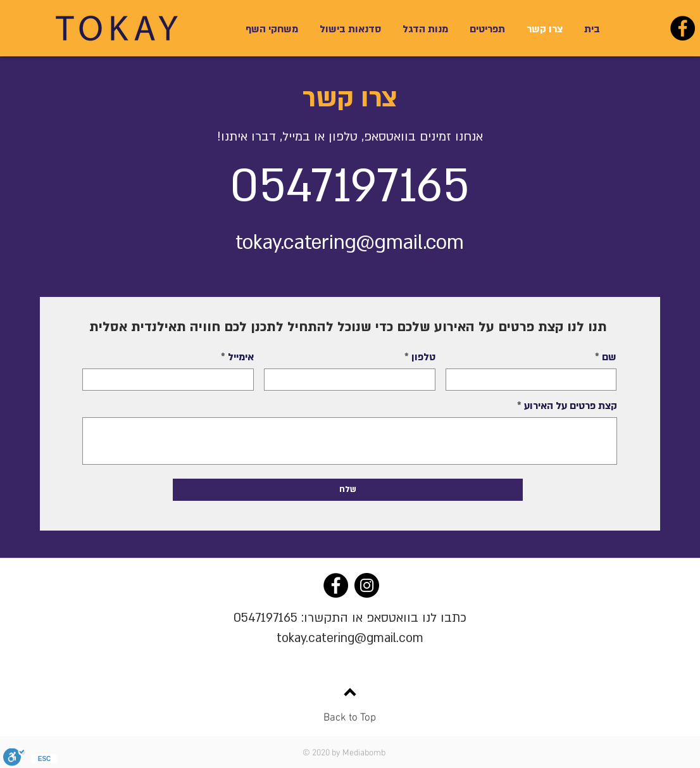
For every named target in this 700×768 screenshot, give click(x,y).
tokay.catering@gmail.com (350, 638)
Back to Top (350, 718)
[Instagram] (367, 585)
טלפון (423, 357)
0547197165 (266, 618)
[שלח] (348, 490)
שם (609, 357)
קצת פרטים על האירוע (571, 406)
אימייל (241, 357)
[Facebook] (683, 28)
